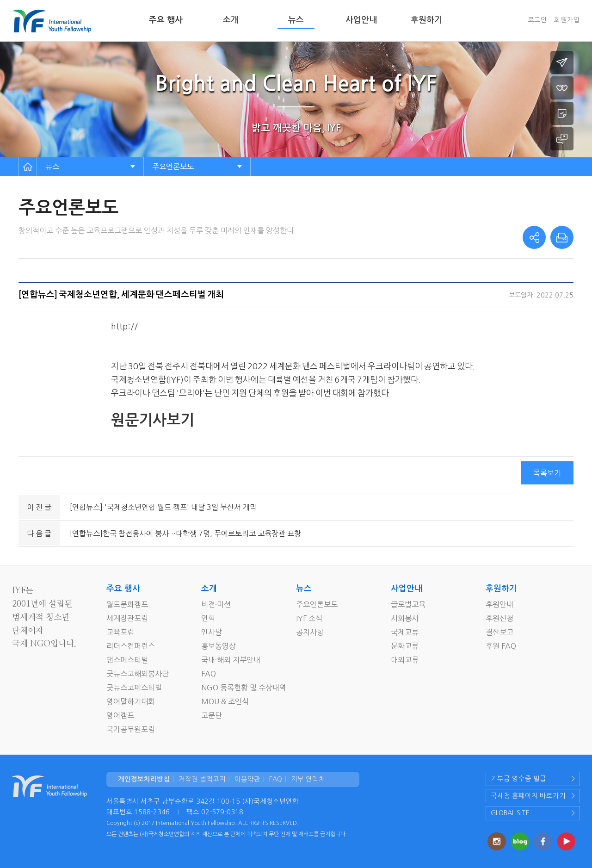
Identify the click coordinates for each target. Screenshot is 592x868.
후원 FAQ (501, 646)
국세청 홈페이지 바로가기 (528, 796)
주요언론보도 (173, 167)
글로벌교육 (408, 604)
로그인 (537, 20)
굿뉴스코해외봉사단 (138, 674)
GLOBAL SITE (510, 813)
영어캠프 (120, 715)
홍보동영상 (219, 646)
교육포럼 (120, 632)
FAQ (209, 674)
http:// (125, 327)
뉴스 (296, 20)
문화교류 (405, 646)
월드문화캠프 (127, 604)
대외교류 (405, 660)
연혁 (208, 618)
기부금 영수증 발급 (518, 779)
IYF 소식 (309, 618)
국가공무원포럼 (131, 729)
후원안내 (499, 604)
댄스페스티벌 (127, 660)
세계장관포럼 (127, 618)
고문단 (212, 715)
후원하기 (426, 20)
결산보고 (499, 632)
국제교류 (405, 632)
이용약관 (247, 779)
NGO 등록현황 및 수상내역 (244, 688)
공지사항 (310, 632)
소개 (231, 20)
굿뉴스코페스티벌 (134, 688)
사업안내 (361, 20)
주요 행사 (166, 20)
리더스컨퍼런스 (131, 646)
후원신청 (499, 618)
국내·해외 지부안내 (231, 660)
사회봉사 (405, 618)
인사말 (212, 632)
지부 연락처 (308, 779)
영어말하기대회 (131, 701)
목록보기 (547, 473)
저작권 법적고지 (202, 779)
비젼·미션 (216, 604)
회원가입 (567, 20)
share (534, 237)
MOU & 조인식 (225, 701)
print (562, 237)
